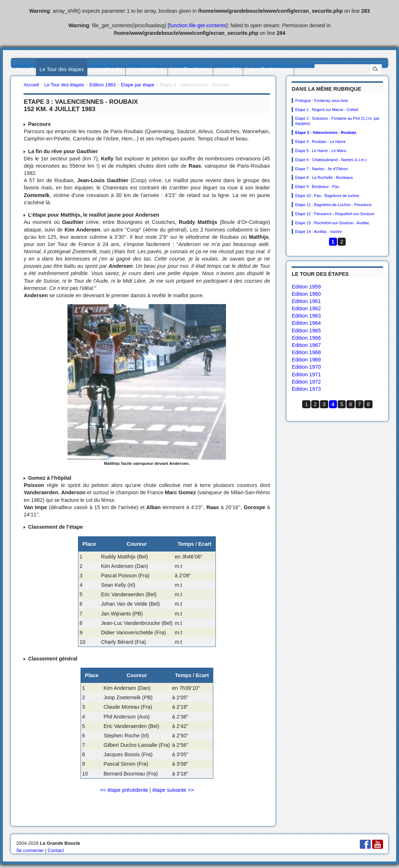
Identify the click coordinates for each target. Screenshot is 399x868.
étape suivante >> (173, 790)
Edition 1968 (306, 352)
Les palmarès (106, 69)
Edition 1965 (306, 331)
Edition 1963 (306, 316)
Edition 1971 (306, 374)
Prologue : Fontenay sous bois (322, 101)
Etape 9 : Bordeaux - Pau (317, 187)
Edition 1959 (306, 287)
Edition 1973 (306, 389)
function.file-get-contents (198, 25)
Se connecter (30, 850)
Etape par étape (137, 85)
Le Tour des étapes (62, 69)
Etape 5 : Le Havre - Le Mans (321, 151)
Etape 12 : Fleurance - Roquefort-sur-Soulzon (335, 214)
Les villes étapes (190, 69)
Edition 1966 (306, 338)
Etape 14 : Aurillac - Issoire (318, 232)
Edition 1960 (306, 294)
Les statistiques (146, 69)
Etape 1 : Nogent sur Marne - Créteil (327, 110)
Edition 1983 (103, 85)
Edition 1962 (306, 308)
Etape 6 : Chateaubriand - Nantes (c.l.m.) (331, 160)
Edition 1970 (306, 367)
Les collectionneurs (269, 69)
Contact (56, 850)
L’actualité (228, 69)
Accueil (24, 69)
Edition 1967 (306, 345)
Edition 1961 (306, 301)
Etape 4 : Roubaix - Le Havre (320, 142)
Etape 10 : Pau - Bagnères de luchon (327, 196)
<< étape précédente (124, 790)
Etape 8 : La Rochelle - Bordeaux (324, 177)
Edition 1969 (306, 360)
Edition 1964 (306, 323)
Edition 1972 (306, 382)
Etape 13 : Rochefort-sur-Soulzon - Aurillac (332, 223)
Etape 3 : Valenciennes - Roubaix (326, 132)
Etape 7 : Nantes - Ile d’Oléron (322, 169)
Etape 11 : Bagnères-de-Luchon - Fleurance (334, 205)
